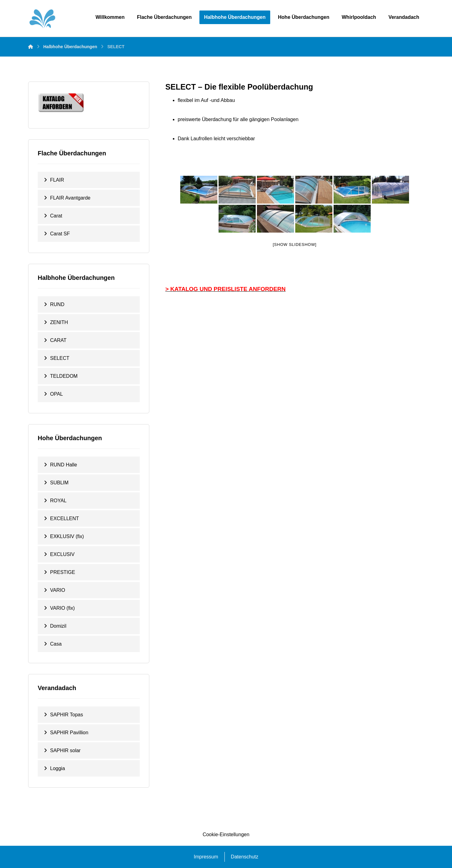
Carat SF (60, 234)
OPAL (57, 394)
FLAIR (57, 180)
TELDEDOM (64, 376)
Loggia (58, 768)
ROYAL (58, 501)
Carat (56, 216)
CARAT (58, 340)
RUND (57, 304)
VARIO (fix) (62, 608)
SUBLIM (59, 483)
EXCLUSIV (62, 554)
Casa (56, 644)
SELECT (60, 358)
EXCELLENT (64, 518)
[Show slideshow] (294, 244)
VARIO (58, 590)
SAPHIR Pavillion (69, 733)
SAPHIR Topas (66, 715)
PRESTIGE (63, 572)
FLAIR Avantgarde (70, 198)
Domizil (58, 626)
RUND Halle (64, 465)
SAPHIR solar (65, 750)
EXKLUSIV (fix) (67, 536)
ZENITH (59, 322)
